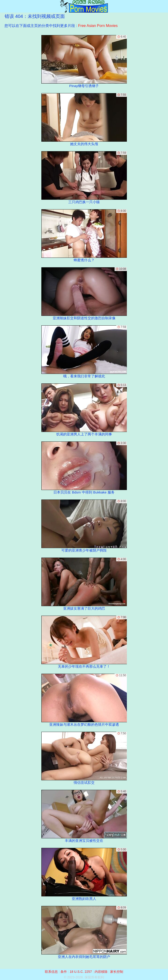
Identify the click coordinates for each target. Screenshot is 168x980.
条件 (64, 972)
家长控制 (117, 972)
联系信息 (51, 972)
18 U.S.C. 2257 (81, 972)
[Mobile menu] (4, 6)
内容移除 (101, 972)
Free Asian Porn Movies (98, 26)
